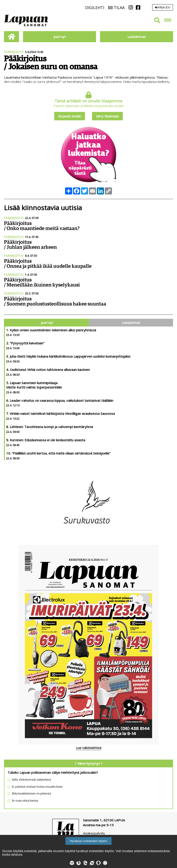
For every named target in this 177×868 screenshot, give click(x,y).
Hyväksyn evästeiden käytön (89, 841)
